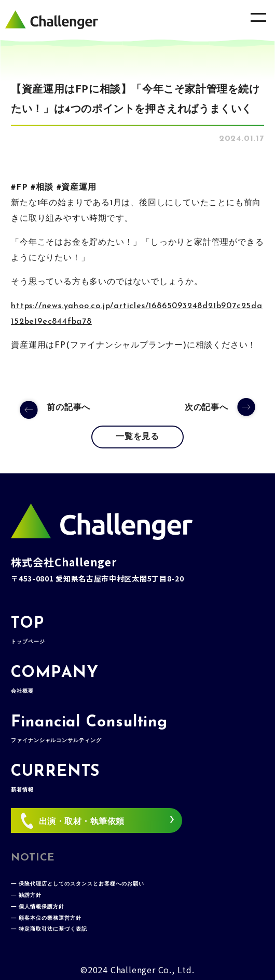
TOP (28, 630)
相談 (45, 188)
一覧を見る (137, 437)
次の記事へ (207, 408)
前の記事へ (68, 408)
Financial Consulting (89, 729)
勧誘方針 (30, 896)
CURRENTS (55, 778)
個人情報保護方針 (42, 907)
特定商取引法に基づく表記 (53, 929)
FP (22, 188)
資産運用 (79, 188)
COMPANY (54, 680)
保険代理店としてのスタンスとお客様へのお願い (81, 884)
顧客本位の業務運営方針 (50, 918)
